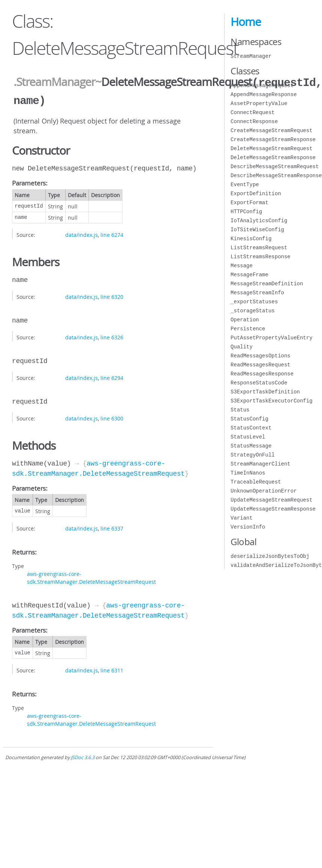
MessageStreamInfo (257, 293)
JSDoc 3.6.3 (83, 756)
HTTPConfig (246, 212)
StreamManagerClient (261, 464)
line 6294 (112, 376)
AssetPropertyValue (259, 103)
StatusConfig (249, 419)
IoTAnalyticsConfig (259, 221)
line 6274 (112, 233)
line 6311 (112, 669)
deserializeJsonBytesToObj (270, 556)
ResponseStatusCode (259, 383)
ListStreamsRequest (259, 248)
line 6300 (112, 417)
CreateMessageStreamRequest (271, 130)
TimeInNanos (248, 473)
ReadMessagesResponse (262, 374)
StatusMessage (251, 446)
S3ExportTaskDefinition (265, 392)
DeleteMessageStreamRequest (271, 148)
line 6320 (112, 295)
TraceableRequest (256, 482)
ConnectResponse (254, 121)
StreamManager (251, 56)
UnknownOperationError (264, 491)
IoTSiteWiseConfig (257, 230)
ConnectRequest (253, 112)
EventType (245, 185)
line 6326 (112, 336)
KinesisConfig (251, 239)
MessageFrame (249, 275)
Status (240, 410)
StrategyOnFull (253, 455)
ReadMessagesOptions (261, 356)
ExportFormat (249, 203)
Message (242, 266)
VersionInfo (248, 527)
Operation (245, 320)
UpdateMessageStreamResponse (273, 509)
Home (246, 22)
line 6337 (112, 527)
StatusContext (251, 428)
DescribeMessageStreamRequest (275, 167)
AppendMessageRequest (262, 85)
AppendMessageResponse (264, 94)
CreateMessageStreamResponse (273, 139)
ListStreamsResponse (261, 257)
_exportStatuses (254, 302)
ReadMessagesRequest (261, 365)
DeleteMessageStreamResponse (273, 157)
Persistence (248, 329)
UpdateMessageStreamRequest (271, 500)
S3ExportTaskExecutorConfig (271, 401)
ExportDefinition (256, 194)
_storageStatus (253, 311)
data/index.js (82, 233)
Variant (242, 518)
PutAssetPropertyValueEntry (271, 338)
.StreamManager (54, 82)
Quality (242, 347)
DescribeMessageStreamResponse (276, 176)
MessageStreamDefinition (267, 284)
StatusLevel (248, 437)
